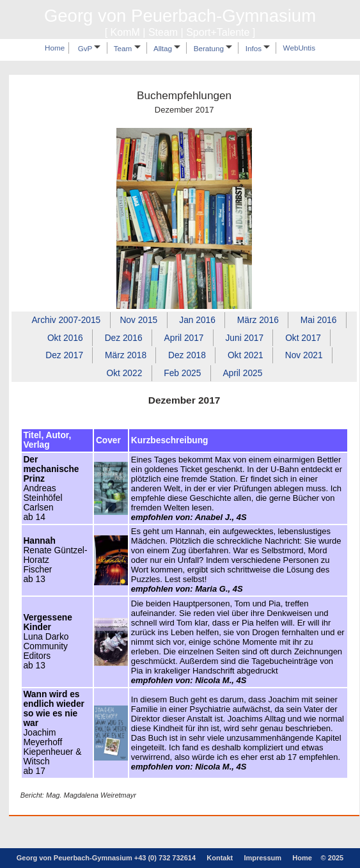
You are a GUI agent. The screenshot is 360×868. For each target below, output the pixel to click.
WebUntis (299, 48)
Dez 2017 (64, 355)
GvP (90, 48)
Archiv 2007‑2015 (66, 320)
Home (55, 48)
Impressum (262, 858)
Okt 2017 (303, 337)
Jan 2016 (197, 320)
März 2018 (126, 355)
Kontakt (220, 858)
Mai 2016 (319, 320)
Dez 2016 (124, 337)
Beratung (213, 48)
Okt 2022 (124, 373)
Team (127, 48)
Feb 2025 (182, 373)
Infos (258, 48)
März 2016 (258, 320)
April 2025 (242, 373)
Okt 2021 (246, 355)
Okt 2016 (65, 337)
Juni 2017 (244, 337)
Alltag (167, 48)
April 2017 (184, 337)
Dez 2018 (187, 355)
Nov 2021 (304, 355)
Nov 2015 (138, 320)
